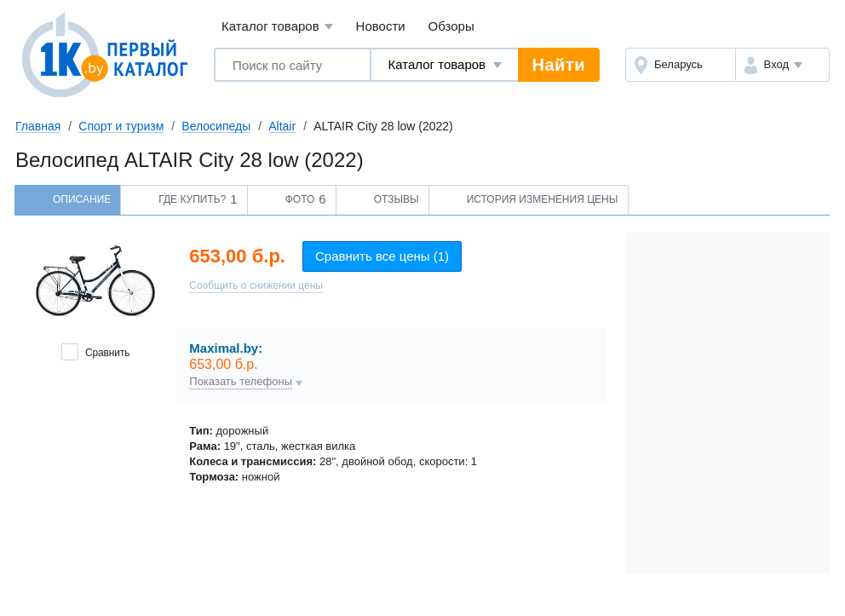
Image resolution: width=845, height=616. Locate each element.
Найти (559, 65)
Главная (38, 126)
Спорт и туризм (121, 126)
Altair (282, 126)
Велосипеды (216, 126)
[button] (782, 65)
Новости (381, 26)
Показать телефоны (241, 382)
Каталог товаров (277, 27)
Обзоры (451, 26)
